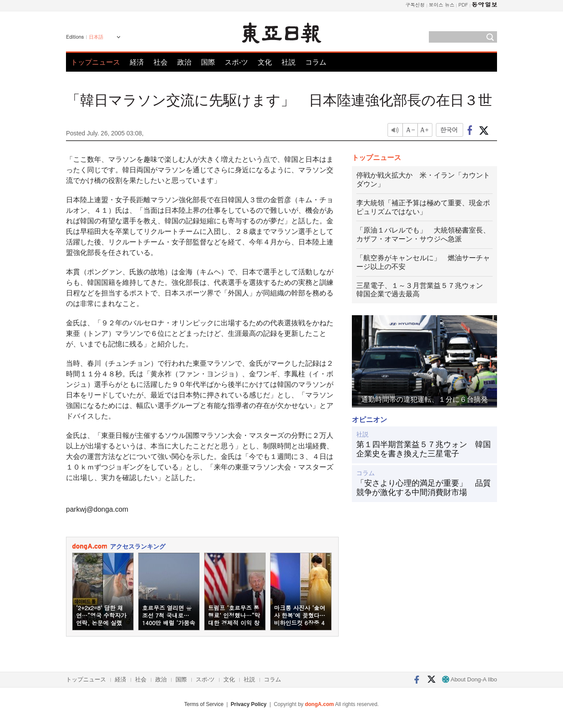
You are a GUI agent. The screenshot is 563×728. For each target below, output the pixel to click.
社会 (161, 62)
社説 (289, 62)
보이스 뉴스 (442, 5)
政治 (184, 62)
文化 (265, 62)
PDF (463, 5)
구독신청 (415, 5)
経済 (137, 62)
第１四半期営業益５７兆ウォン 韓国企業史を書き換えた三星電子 (424, 449)
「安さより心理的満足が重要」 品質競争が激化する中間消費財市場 (424, 488)
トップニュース (95, 62)
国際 (208, 62)
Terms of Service (204, 704)
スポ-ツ (236, 62)
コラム (316, 62)
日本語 (96, 37)
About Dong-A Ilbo (470, 679)
